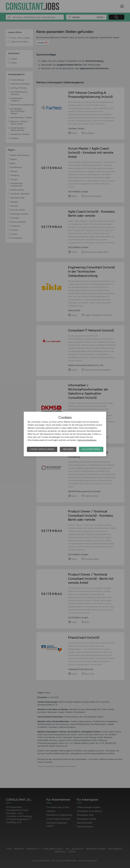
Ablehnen (68, 449)
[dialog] (65, 434)
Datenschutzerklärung (87, 440)
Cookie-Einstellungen (42, 449)
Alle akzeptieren (91, 449)
